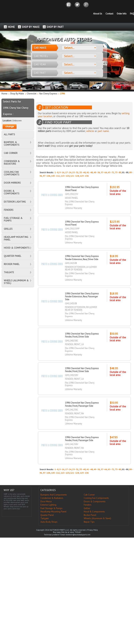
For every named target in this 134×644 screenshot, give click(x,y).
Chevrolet (32, 94)
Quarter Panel (47, 515)
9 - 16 (62, 172)
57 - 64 (104, 172)
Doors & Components (95, 502)
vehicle (90, 131)
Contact (109, 14)
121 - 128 (75, 176)
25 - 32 (75, 172)
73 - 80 (118, 172)
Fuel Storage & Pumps (51, 508)
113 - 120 (65, 176)
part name (103, 131)
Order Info (122, 14)
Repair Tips (89, 522)
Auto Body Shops (49, 522)
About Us (98, 14)
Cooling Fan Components (96, 498)
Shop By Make (17, 94)
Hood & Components (94, 512)
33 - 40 (83, 172)
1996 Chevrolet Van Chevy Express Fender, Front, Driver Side (82, 335)
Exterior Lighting (48, 505)
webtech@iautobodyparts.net (78, 535)
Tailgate (45, 518)
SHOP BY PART (55, 27)
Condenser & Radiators (52, 498)
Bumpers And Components (54, 495)
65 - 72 (111, 172)
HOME (11, 27)
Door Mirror (46, 502)
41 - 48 (90, 172)
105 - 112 (55, 176)
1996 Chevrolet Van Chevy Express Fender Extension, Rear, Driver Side (82, 258)
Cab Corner (89, 495)
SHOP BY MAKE (31, 27)
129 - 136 (84, 176)
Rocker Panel (90, 515)
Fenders (88, 505)
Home (4, 94)
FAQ (132, 14)
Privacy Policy (93, 530)
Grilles (87, 508)
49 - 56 (97, 172)
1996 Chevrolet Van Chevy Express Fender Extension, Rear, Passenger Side (82, 297)
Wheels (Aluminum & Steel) (97, 518)
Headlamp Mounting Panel (53, 512)
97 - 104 (47, 176)
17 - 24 (68, 172)
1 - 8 (57, 172)
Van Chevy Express (48, 94)
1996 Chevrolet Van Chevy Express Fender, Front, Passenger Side (82, 404)
